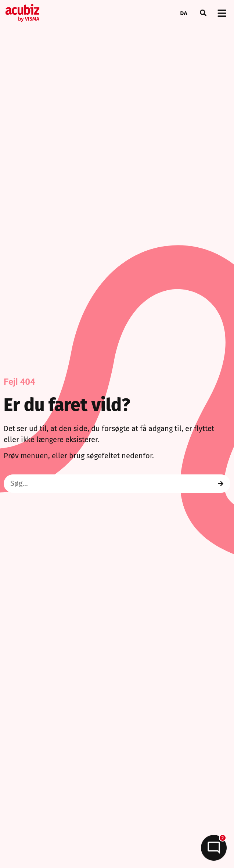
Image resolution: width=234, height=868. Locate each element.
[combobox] (184, 13)
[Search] (221, 484)
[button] (203, 13)
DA (184, 13)
